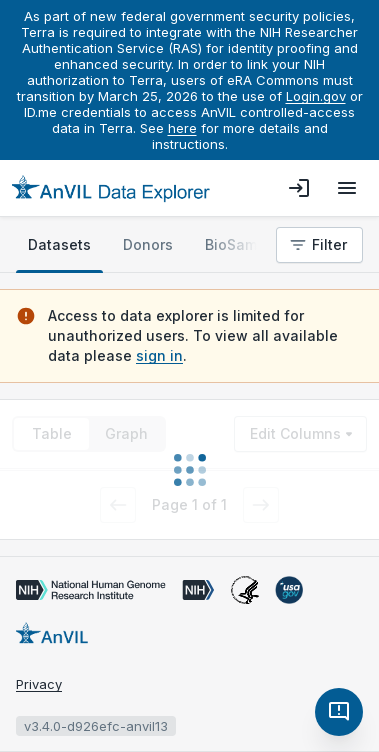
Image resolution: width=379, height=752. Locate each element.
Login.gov (316, 96)
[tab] (59, 245)
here (182, 128)
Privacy (39, 684)
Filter (317, 245)
